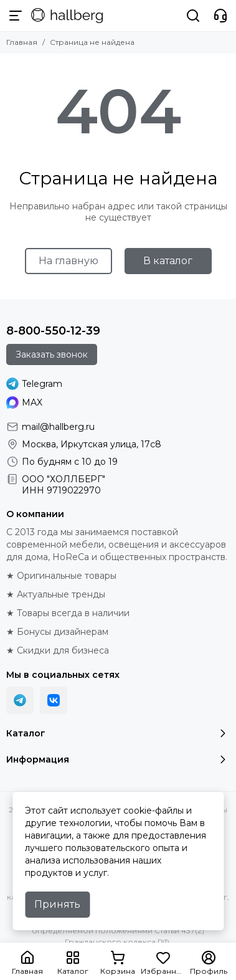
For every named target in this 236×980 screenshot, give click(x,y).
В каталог (168, 261)
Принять (57, 904)
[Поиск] (193, 16)
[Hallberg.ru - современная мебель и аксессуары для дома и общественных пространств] (67, 16)
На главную (68, 261)
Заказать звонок (52, 354)
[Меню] (16, 16)
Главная (22, 42)
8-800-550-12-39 (53, 331)
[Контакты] (220, 16)
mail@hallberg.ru (58, 427)
